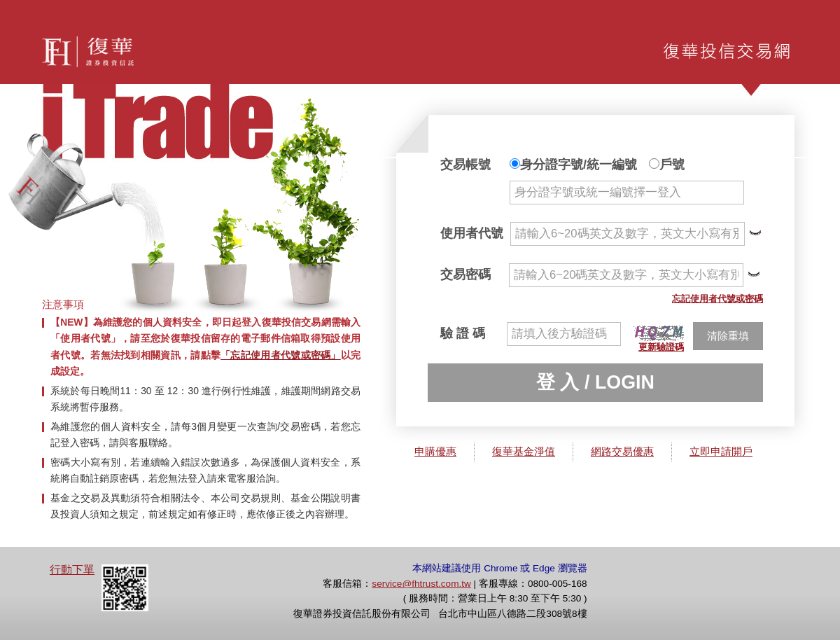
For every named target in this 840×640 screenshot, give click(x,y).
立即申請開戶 (721, 452)
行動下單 (72, 570)
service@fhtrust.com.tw (421, 584)
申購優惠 (435, 452)
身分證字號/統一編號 (573, 165)
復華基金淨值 (524, 452)
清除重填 (728, 336)
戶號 (667, 165)
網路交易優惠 (622, 452)
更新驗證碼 (661, 347)
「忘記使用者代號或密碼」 (281, 355)
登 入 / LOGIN (595, 382)
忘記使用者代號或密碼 (717, 299)
